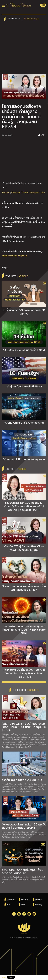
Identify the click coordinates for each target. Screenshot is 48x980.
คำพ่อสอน (38, 900)
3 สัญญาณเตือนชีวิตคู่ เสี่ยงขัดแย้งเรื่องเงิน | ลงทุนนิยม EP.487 (24, 588)
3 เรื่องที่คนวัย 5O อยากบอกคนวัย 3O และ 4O (24, 312)
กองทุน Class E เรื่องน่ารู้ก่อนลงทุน (24, 423)
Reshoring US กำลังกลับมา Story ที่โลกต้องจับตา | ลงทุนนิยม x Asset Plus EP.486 (24, 673)
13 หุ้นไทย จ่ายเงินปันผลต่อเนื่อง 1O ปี (24, 350)
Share (4, 977)
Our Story (39, 905)
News (23, 905)
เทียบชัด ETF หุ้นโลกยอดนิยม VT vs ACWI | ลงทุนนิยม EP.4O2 (24, 548)
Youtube (6, 192)
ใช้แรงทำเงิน (11, 900)
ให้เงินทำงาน (25, 900)
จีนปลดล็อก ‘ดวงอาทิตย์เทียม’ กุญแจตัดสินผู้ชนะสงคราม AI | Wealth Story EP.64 (24, 630)
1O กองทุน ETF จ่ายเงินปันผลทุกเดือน (24, 459)
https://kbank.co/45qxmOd (15, 255)
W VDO (9, 905)
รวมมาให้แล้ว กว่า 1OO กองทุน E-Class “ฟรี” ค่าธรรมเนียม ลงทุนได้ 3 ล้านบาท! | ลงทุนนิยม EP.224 (24, 506)
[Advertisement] (24, 49)
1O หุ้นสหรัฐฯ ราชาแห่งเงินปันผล (24, 386)
